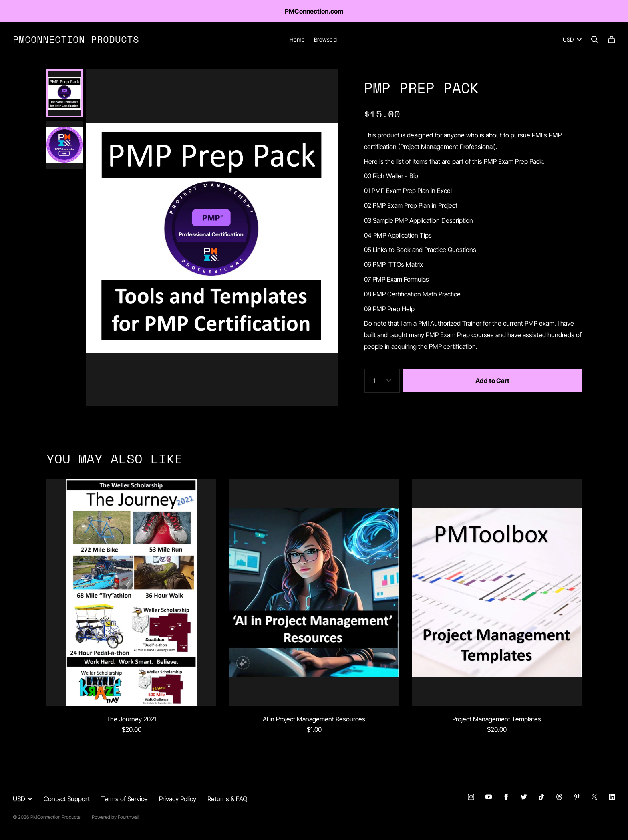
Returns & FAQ (227, 799)
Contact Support (67, 799)
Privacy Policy (178, 799)
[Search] (595, 40)
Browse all (326, 39)
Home (297, 39)
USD (572, 39)
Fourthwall (128, 817)
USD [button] (23, 799)
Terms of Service (124, 799)
